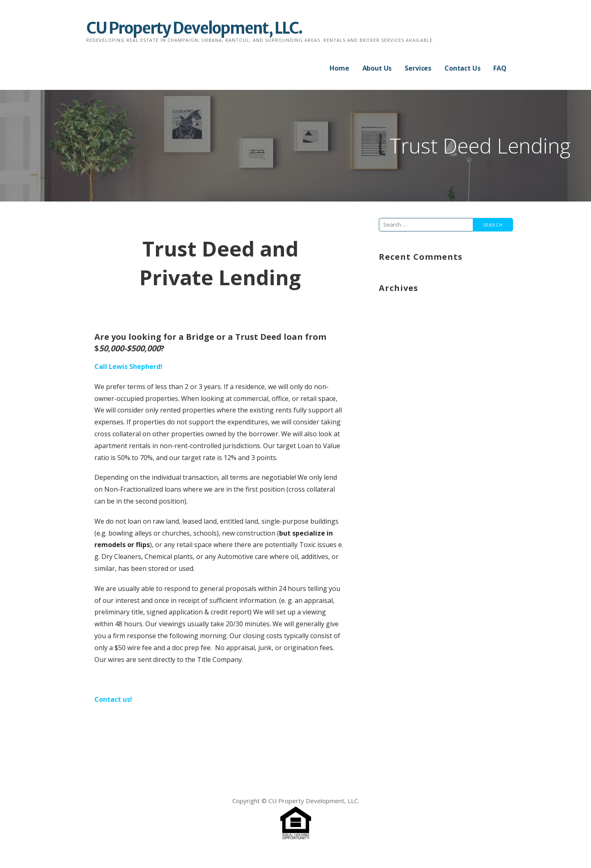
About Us (377, 68)
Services (418, 68)
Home (339, 68)
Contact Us (462, 68)
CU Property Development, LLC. (194, 28)
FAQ (500, 68)
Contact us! (113, 699)
